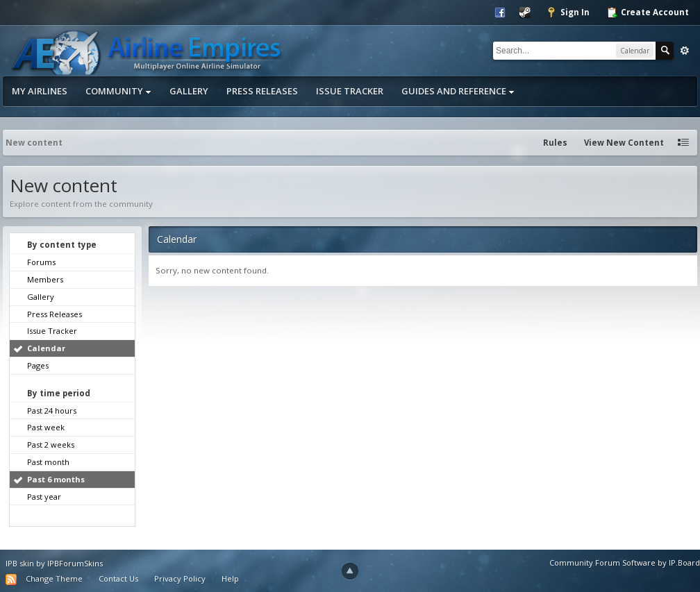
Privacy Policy (180, 578)
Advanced (685, 51)
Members (45, 279)
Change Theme (54, 578)
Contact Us (118, 578)
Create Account (648, 12)
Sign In (568, 12)
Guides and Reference (458, 91)
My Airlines (40, 91)
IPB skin (20, 563)
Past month (48, 462)
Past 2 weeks (51, 445)
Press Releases (262, 91)
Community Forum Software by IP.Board (625, 563)
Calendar (46, 348)
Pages (38, 365)
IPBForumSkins (75, 563)
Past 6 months (56, 479)
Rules (555, 143)
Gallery (189, 91)
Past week (46, 427)
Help (230, 578)
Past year (44, 497)
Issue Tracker (350, 91)
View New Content (624, 143)
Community (118, 91)
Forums (41, 262)
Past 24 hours (52, 411)
